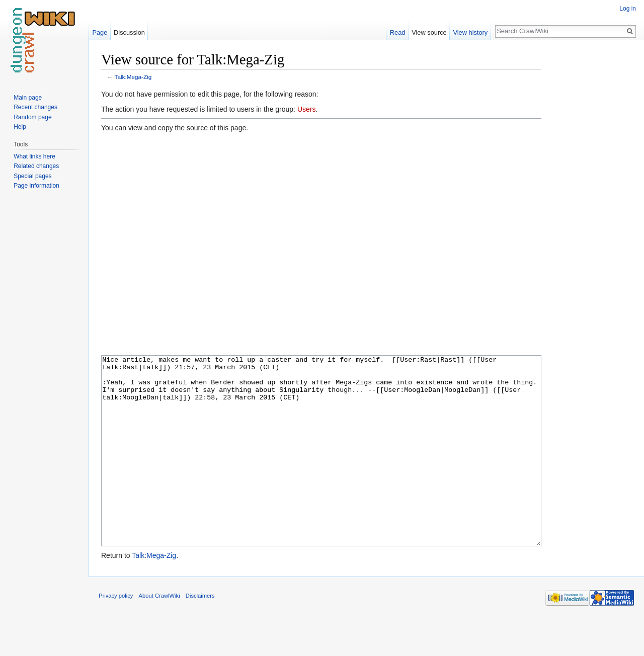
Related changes (36, 166)
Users (307, 109)
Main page (28, 98)
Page (100, 32)
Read (398, 32)
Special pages (32, 176)
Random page (32, 117)
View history (470, 32)
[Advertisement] (592, 201)
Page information (36, 186)
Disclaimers (200, 633)
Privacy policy (116, 633)
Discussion (129, 32)
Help (20, 127)
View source (429, 32)
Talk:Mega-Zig (133, 77)
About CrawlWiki (159, 633)
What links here (34, 156)
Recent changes (35, 107)
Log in (628, 9)
